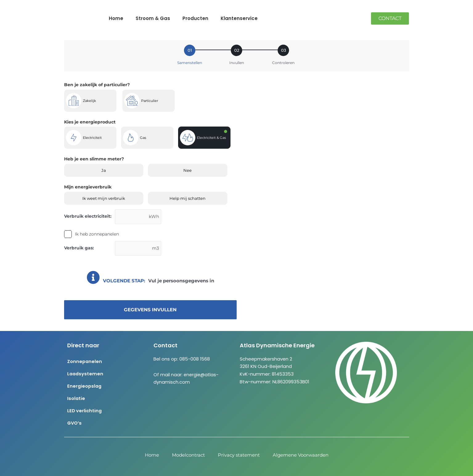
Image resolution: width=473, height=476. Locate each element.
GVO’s (75, 423)
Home (116, 18)
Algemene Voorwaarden (301, 455)
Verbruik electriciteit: (88, 216)
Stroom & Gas (153, 18)
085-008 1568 (195, 359)
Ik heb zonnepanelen (97, 234)
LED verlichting (85, 411)
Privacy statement (239, 455)
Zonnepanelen (85, 361)
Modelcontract (188, 455)
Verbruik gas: (79, 248)
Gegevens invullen (150, 311)
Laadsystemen (86, 374)
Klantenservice (239, 18)
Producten (195, 18)
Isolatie (76, 398)
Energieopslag (85, 386)
